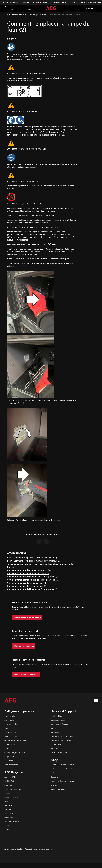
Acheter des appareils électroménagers (66, 769)
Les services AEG (58, 728)
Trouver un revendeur (59, 752)
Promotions (95, 2)
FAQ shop (55, 785)
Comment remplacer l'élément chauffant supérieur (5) (33, 576)
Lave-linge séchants (12, 724)
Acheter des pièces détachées (62, 773)
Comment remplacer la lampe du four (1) (26, 583)
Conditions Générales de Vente (63, 781)
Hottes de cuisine (11, 736)
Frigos (7, 748)
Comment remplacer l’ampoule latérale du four (29, 570)
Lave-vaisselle (10, 744)
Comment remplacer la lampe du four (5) (27, 586)
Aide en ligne (56, 744)
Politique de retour (58, 789)
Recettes (8, 793)
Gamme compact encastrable (15, 740)
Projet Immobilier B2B (13, 822)
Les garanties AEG (58, 732)
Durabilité (8, 801)
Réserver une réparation (60, 724)
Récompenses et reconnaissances (17, 789)
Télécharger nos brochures (61, 740)
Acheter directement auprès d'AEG (64, 765)
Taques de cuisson (11, 732)
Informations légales (14, 849)
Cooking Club (9, 781)
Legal (7, 826)
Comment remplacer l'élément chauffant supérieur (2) (33, 589)
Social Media (9, 809)
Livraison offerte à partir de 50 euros (34, 2)
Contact (7, 830)
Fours (7, 728)
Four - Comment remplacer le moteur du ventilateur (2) (34, 561)
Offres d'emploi (10, 817)
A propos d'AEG (10, 777)
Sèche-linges (9, 720)
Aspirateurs (9, 761)
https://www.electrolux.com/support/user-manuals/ (28, 59)
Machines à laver (11, 716)
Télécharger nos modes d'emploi (63, 736)
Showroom (8, 785)
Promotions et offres (12, 765)
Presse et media (10, 813)
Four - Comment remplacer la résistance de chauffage (33, 557)
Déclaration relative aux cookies (39, 849)
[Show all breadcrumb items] (4, 14)
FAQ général (56, 748)
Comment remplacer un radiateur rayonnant (28, 573)
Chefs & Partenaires (12, 797)
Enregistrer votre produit (60, 720)
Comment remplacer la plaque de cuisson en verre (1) (33, 580)
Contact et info (57, 716)
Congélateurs (9, 756)
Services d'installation (11, 2)
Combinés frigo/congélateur (15, 752)
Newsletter (9, 805)
